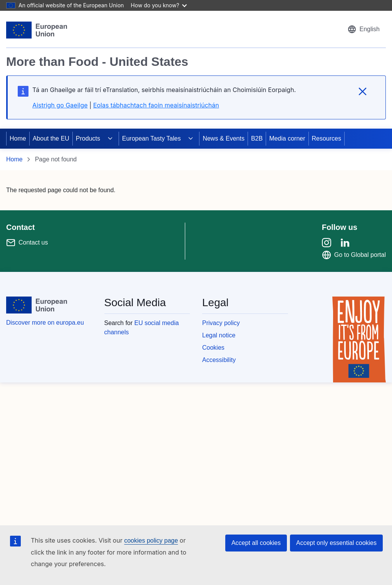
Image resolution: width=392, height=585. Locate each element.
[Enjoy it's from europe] (359, 339)
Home (18, 138)
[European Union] (37, 30)
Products (88, 138)
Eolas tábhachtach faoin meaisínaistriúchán (156, 105)
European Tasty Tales (151, 138)
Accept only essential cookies (336, 543)
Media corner (287, 138)
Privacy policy (221, 323)
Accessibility (219, 360)
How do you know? (159, 5)
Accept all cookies (256, 543)
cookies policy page (151, 541)
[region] (196, 74)
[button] (364, 29)
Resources (327, 138)
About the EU (51, 138)
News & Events (223, 138)
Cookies (213, 348)
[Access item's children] (110, 139)
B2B (257, 138)
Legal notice (219, 335)
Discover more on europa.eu (45, 323)
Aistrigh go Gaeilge (60, 105)
